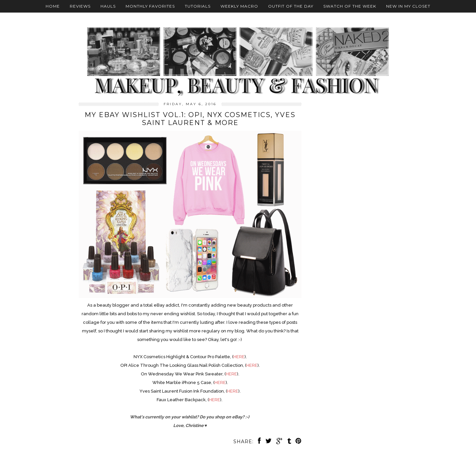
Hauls (108, 6)
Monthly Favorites (150, 6)
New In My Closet (408, 6)
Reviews (80, 6)
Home (53, 6)
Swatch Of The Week (350, 6)
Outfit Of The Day (291, 6)
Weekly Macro (239, 6)
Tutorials (198, 6)
